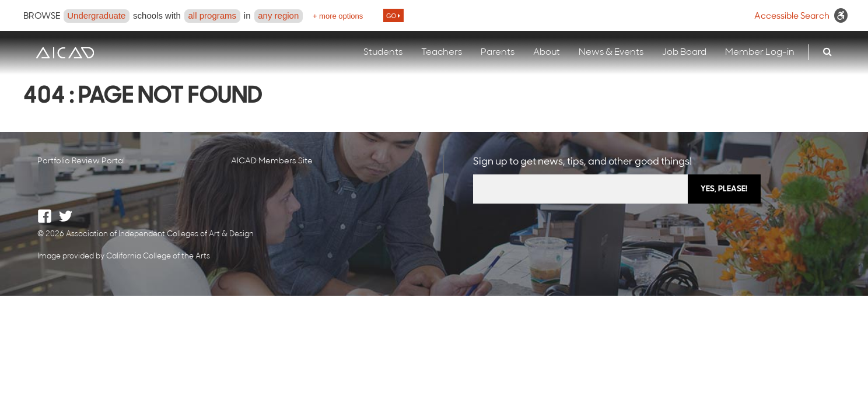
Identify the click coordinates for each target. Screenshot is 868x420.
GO (393, 16)
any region (278, 15)
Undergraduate (96, 15)
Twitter (66, 216)
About (547, 52)
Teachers (442, 52)
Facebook (45, 216)
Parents (498, 52)
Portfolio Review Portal (81, 161)
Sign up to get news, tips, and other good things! (582, 162)
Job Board (684, 52)
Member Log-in (760, 52)
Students (383, 52)
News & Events (611, 52)
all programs (213, 15)
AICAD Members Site (272, 161)
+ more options (338, 16)
